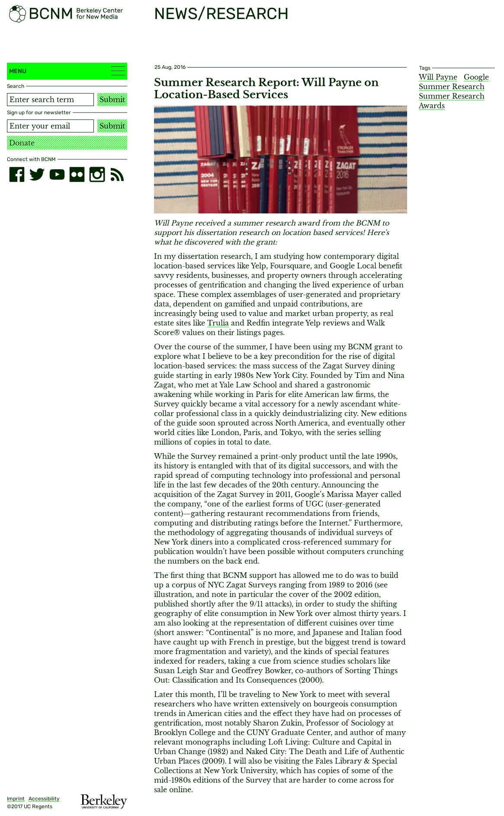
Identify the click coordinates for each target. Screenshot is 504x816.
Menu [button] (67, 71)
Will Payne (438, 77)
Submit (112, 100)
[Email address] (50, 126)
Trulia (218, 323)
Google (476, 77)
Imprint (16, 799)
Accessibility (44, 799)
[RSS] (117, 174)
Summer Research (452, 87)
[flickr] (77, 174)
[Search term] (50, 100)
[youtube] (57, 174)
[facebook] (17, 174)
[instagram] (97, 174)
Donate (22, 143)
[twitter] (37, 174)
